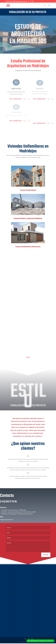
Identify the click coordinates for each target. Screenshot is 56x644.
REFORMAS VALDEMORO (35, 596)
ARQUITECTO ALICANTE (11, 585)
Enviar (46, 561)
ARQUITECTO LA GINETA (11, 619)
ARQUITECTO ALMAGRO (35, 606)
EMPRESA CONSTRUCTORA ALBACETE (37, 633)
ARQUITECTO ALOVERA (11, 608)
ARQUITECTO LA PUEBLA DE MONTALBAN (38, 612)
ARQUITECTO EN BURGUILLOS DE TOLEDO (14, 593)
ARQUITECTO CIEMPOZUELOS (36, 576)
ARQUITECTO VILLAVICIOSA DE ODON (13, 577)
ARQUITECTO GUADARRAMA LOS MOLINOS (38, 610)
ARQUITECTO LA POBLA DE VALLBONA (13, 630)
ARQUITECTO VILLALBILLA (35, 623)
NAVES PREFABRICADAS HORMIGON (37, 595)
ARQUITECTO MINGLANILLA (35, 631)
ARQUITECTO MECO (34, 619)
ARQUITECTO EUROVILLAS (11, 586)
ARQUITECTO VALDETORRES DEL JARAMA (14, 589)
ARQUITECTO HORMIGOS (35, 615)
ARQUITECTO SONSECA (11, 617)
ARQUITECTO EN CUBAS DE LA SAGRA (13, 627)
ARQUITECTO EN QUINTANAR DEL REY (37, 587)
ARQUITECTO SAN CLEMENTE (36, 632)
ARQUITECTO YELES (10, 615)
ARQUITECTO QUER (10, 610)
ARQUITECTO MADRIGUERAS (36, 586)
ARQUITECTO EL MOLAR (11, 621)
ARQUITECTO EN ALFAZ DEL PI (12, 580)
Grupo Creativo (24, 642)
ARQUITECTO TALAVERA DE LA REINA (37, 611)
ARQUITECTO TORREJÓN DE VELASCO (13, 616)
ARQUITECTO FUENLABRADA (36, 575)
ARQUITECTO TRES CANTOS (35, 620)
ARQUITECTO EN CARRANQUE (12, 625)
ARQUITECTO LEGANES (11, 571)
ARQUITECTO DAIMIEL (34, 603)
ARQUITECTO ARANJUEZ (35, 625)
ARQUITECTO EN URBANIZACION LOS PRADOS (15, 602)
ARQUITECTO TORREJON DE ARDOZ (13, 574)
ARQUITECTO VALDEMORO (11, 576)
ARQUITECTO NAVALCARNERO (36, 616)
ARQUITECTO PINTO (10, 588)
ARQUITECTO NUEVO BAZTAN (36, 571)
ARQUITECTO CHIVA (10, 628)
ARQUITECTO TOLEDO (10, 584)
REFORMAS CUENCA (10, 631)
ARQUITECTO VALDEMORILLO (36, 622)
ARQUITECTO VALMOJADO (35, 627)
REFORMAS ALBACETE (10, 632)
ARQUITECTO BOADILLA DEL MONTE (13, 590)
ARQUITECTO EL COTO (11, 623)
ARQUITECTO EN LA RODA (35, 585)
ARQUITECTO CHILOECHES (11, 595)
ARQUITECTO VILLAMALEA (11, 613)
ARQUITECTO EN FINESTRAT (11, 579)
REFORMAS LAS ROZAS (34, 597)
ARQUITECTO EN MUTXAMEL (12, 582)
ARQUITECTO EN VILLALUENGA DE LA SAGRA (38, 592)
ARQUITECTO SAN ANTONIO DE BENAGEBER (14, 587)
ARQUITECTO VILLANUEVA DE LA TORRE (38, 608)
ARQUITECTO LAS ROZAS (11, 575)
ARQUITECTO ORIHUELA (35, 579)
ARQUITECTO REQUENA (11, 609)
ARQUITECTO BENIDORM (35, 591)
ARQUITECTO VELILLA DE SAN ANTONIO (38, 621)
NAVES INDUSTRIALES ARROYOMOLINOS (38, 594)
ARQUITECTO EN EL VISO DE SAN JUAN (37, 598)
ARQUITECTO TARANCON (35, 618)
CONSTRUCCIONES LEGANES (36, 628)
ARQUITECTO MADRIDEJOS (35, 613)
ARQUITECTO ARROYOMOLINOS (36, 617)
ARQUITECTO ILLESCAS (10, 611)
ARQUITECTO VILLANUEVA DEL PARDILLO (14, 622)
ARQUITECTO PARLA (34, 574)
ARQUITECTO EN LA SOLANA (36, 604)
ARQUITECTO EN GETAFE (11, 572)
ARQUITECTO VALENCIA (11, 629)
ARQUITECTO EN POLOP (11, 581)
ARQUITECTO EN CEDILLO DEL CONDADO (38, 593)
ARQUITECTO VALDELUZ (11, 606)
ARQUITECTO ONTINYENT (35, 578)
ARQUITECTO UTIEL (34, 602)
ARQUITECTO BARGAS (10, 624)
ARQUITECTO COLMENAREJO (36, 573)
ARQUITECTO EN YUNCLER (35, 591)
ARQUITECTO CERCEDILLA (35, 609)
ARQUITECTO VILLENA (10, 618)
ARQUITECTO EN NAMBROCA (12, 594)
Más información (16, 99)
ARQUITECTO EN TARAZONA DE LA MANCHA (38, 582)
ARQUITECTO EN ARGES (11, 591)
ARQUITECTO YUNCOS (10, 614)
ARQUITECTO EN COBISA (11, 592)
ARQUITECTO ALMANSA (35, 581)
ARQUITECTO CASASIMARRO (35, 588)
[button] (40, 641)
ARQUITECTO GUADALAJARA (11, 603)
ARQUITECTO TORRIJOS (11, 612)
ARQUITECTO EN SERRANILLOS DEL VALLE (14, 626)
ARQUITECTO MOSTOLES (11, 575)
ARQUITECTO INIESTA (34, 584)
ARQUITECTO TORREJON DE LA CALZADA (14, 616)
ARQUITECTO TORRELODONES (36, 572)
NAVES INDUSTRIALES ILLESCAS (12, 596)
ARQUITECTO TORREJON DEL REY (12, 620)
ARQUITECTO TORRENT (35, 580)
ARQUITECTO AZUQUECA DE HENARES (13, 607)
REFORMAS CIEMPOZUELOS (11, 597)
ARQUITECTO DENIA (34, 590)
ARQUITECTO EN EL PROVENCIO (36, 589)
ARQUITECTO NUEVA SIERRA (11, 598)
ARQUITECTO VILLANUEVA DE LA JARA (37, 629)
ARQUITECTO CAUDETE (35, 605)
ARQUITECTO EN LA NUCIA (11, 578)
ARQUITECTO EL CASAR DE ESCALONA (37, 616)
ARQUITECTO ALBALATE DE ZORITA (37, 626)
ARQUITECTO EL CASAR (35, 607)
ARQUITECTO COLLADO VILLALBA (36, 575)
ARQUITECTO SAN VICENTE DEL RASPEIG (38, 577)
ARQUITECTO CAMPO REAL (35, 614)
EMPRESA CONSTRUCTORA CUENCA (37, 632)
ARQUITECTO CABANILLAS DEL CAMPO (13, 604)
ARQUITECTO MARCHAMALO (11, 605)
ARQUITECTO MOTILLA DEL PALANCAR (37, 583)
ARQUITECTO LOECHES (35, 624)
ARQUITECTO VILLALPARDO (11, 583)
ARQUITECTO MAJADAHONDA (12, 573)
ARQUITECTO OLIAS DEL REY (12, 591)
